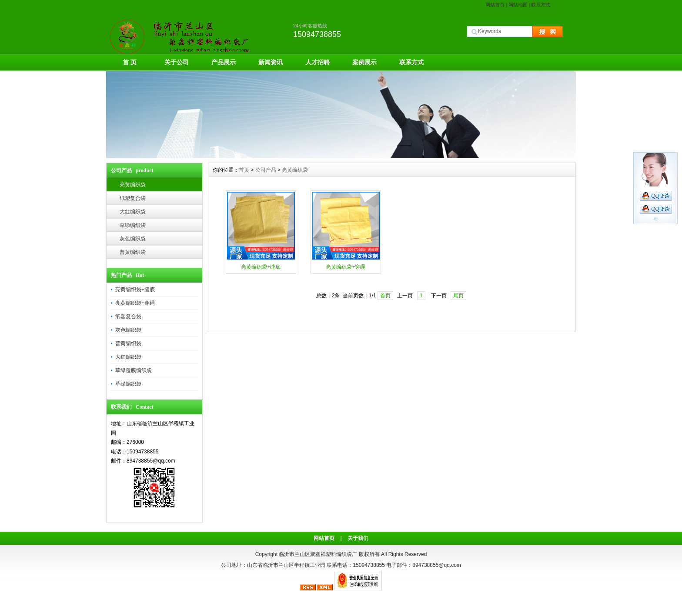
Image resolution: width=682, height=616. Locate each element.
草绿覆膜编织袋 (134, 370)
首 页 (130, 62)
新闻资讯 (271, 62)
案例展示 (364, 62)
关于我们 (358, 538)
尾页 (458, 296)
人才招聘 (318, 62)
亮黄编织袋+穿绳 (135, 303)
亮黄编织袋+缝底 (135, 290)
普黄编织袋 (133, 252)
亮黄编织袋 (133, 185)
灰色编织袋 (133, 239)
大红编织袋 (133, 212)
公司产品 (266, 170)
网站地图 (518, 5)
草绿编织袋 (133, 225)
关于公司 (177, 62)
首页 (244, 170)
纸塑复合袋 (133, 198)
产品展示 (224, 62)
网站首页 (495, 5)
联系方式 (541, 5)
